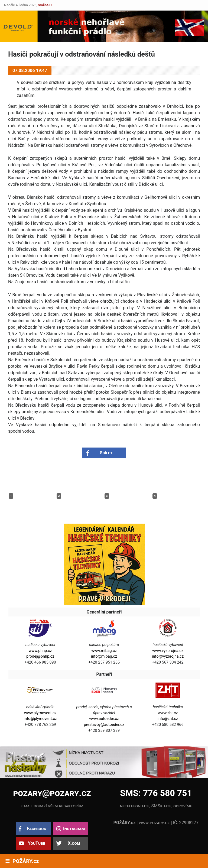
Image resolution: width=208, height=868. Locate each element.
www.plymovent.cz (40, 713)
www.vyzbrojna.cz (168, 651)
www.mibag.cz (104, 651)
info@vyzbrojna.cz (168, 656)
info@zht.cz (168, 719)
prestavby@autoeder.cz (104, 725)
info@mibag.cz (104, 656)
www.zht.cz (168, 713)
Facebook (36, 829)
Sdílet (106, 453)
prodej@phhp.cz (40, 656)
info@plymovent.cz (40, 719)
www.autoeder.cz (104, 719)
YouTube (37, 843)
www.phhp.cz (40, 651)
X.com (74, 843)
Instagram (74, 829)
